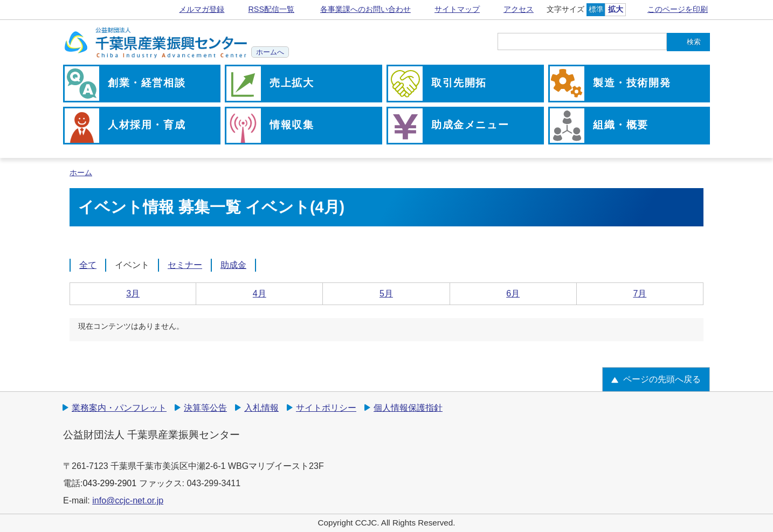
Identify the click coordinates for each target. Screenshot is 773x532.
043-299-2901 (109, 483)
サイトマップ (457, 9)
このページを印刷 (678, 9)
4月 (260, 293)
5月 (386, 293)
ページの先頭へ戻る (662, 379)
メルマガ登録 (202, 9)
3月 (133, 293)
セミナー (185, 265)
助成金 (233, 265)
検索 (694, 42)
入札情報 (261, 408)
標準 (596, 9)
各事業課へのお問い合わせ (365, 9)
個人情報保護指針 (408, 408)
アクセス (519, 9)
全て (88, 265)
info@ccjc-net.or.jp (128, 500)
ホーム (81, 173)
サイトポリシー (326, 408)
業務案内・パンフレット (119, 408)
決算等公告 (205, 408)
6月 (513, 293)
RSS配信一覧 (271, 9)
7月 (640, 293)
